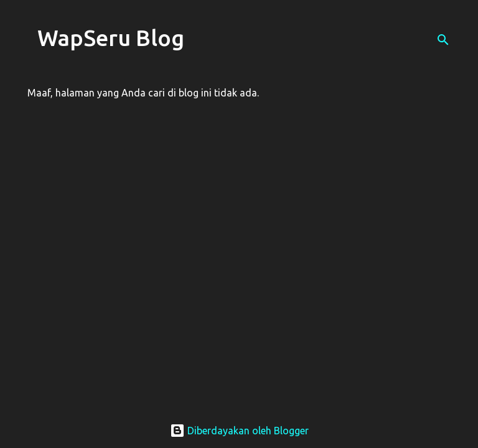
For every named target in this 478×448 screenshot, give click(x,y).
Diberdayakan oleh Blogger (239, 431)
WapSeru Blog (111, 38)
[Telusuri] (443, 40)
